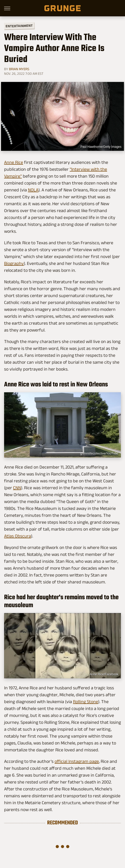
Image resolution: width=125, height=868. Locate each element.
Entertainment (19, 26)
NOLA (33, 190)
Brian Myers (19, 69)
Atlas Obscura (18, 536)
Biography (14, 263)
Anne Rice (14, 162)
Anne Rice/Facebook (104, 674)
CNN (17, 488)
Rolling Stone (86, 702)
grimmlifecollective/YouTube (99, 454)
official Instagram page (77, 761)
